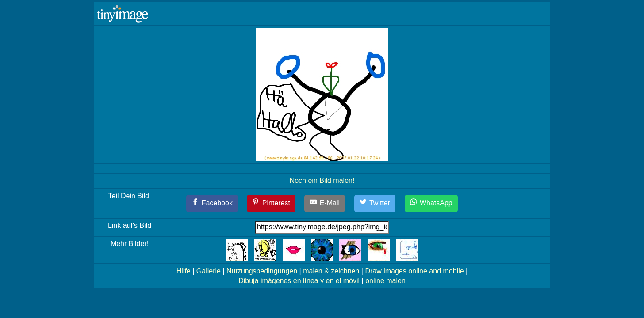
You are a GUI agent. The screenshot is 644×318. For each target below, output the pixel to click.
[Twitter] (375, 203)
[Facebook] (212, 203)
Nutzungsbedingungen (262, 271)
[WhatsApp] (431, 203)
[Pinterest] (271, 203)
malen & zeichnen (331, 271)
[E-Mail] (325, 203)
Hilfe (184, 271)
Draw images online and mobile (414, 271)
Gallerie (209, 271)
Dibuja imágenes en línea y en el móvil (299, 281)
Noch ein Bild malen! (322, 180)
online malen (385, 281)
